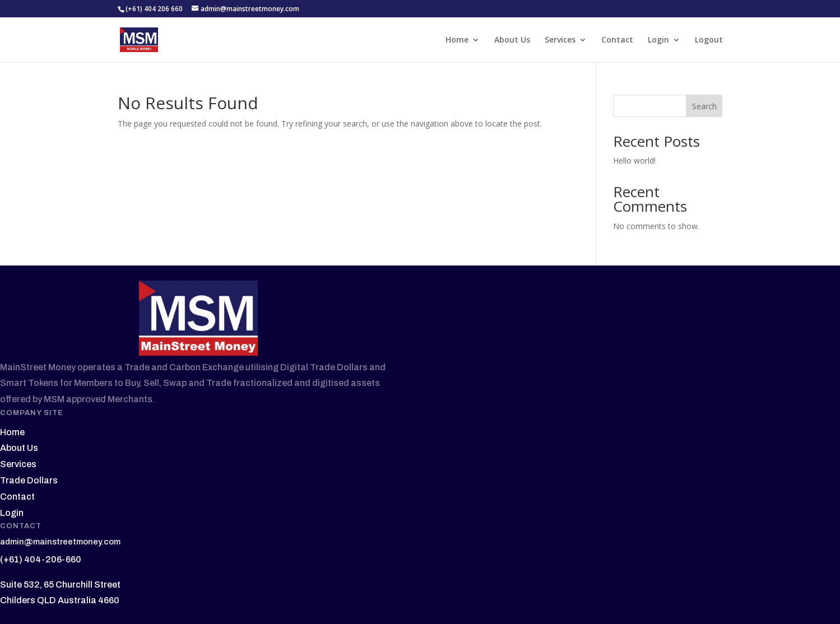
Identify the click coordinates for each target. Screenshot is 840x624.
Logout (709, 40)
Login (658, 40)
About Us (512, 40)
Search (704, 106)
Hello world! (634, 160)
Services (560, 40)
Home (457, 40)
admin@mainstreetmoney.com (60, 542)
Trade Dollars (29, 480)
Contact (617, 40)
